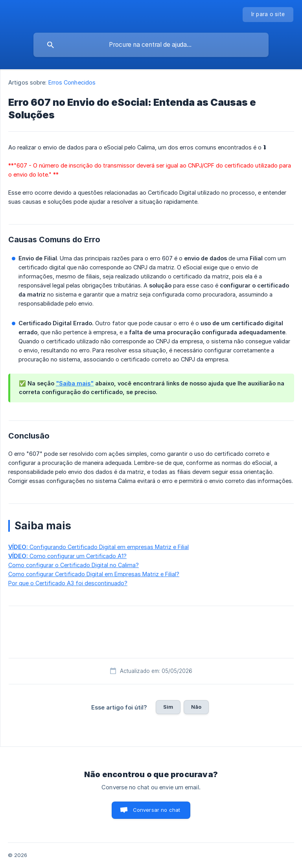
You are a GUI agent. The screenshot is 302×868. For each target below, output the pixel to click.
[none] (268, 15)
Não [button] (196, 707)
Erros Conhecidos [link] (72, 82)
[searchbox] (151, 45)
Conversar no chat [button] (157, 810)
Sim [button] (168, 707)
